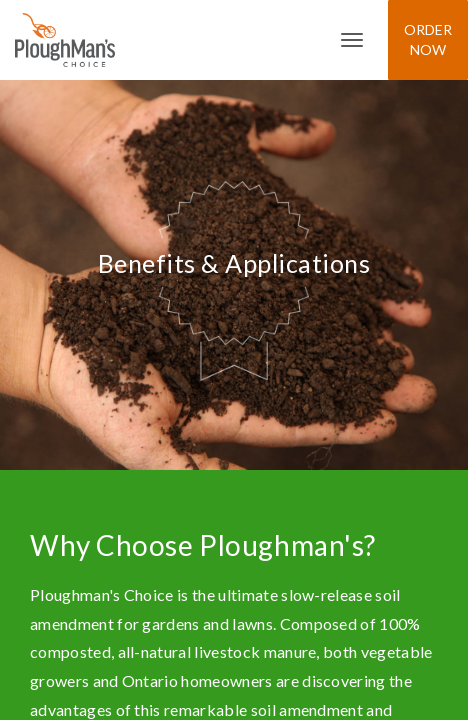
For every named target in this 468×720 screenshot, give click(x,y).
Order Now (428, 39)
